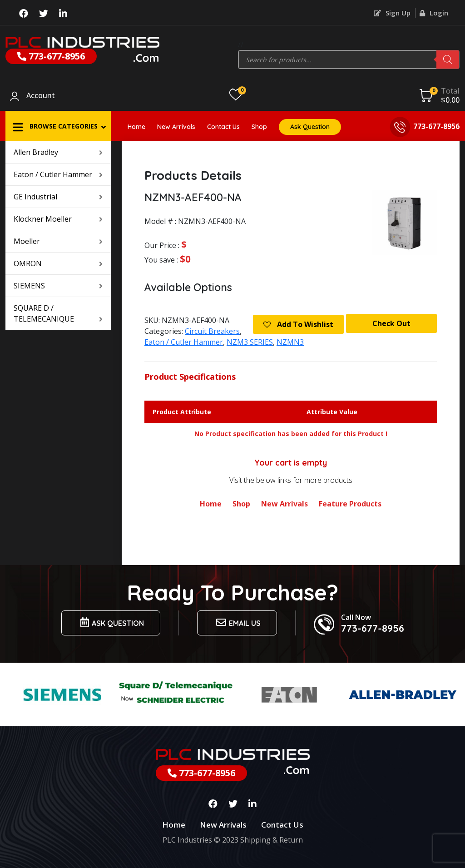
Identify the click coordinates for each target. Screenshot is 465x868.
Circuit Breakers (212, 331)
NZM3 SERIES (250, 342)
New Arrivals (176, 127)
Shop (259, 127)
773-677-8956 (51, 56)
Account (41, 96)
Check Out (391, 323)
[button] (58, 126)
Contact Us (223, 127)
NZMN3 (290, 342)
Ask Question (310, 127)
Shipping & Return (272, 840)
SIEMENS (58, 286)
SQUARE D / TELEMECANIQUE (58, 313)
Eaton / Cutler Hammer (58, 174)
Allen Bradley (58, 152)
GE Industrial (58, 197)
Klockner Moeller (58, 219)
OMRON (58, 263)
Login (434, 13)
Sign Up (392, 13)
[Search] (448, 60)
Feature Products (350, 504)
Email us (237, 622)
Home (136, 127)
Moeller (58, 241)
